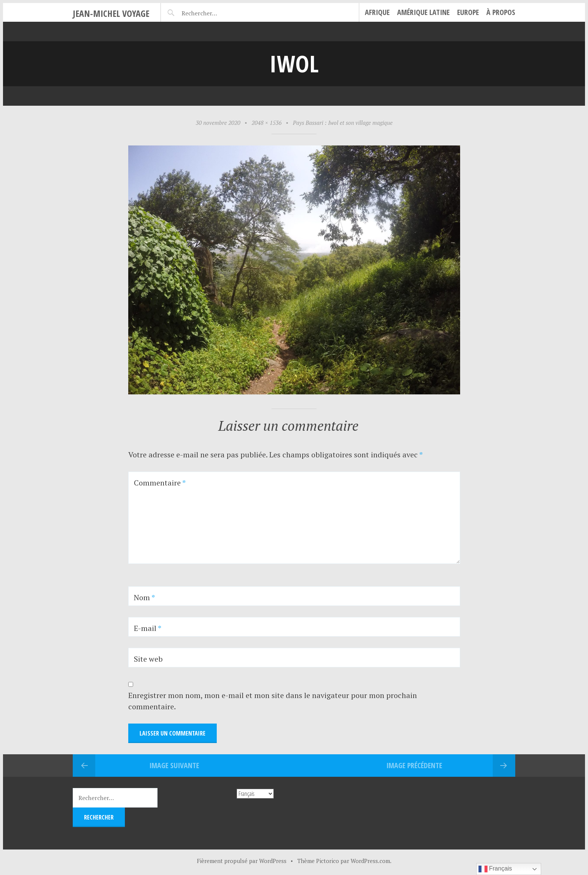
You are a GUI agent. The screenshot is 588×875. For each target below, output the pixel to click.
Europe (468, 12)
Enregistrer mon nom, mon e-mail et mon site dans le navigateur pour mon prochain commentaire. (273, 701)
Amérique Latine (423, 12)
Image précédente (414, 765)
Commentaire (160, 483)
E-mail (148, 628)
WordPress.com (370, 861)
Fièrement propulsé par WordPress (242, 861)
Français (495, 869)
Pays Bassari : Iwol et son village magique (343, 123)
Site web (148, 659)
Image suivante (174, 765)
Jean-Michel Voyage (111, 13)
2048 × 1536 (267, 123)
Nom (144, 597)
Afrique (377, 12)
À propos (501, 12)
